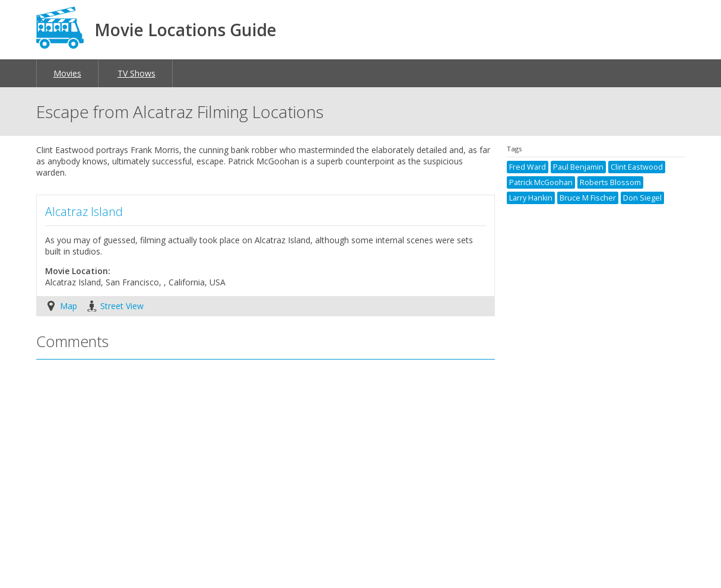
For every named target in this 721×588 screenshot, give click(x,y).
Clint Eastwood (637, 167)
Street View (122, 306)
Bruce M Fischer (588, 198)
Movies (67, 73)
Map (69, 306)
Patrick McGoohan (541, 182)
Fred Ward (528, 167)
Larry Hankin (531, 198)
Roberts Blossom (610, 182)
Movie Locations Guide (185, 30)
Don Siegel (642, 198)
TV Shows (136, 73)
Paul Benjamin (578, 167)
